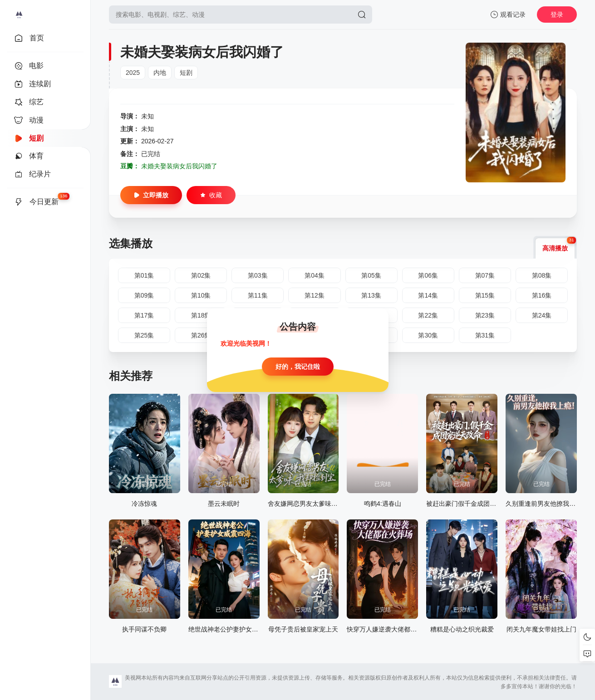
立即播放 (151, 195)
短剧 (186, 73)
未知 (148, 116)
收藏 (211, 195)
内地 (160, 73)
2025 (133, 73)
